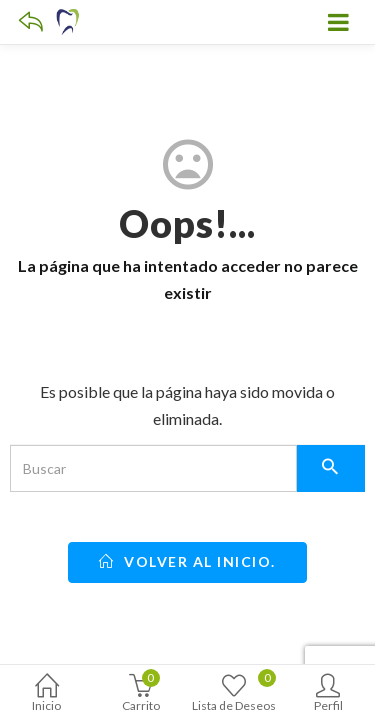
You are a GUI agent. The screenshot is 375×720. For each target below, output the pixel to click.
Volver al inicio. (187, 561)
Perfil (328, 694)
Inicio (47, 694)
